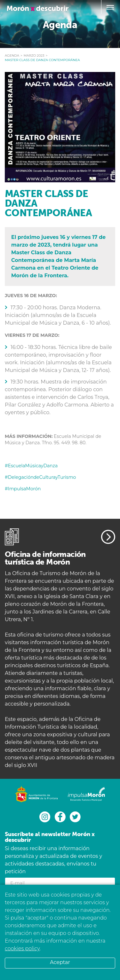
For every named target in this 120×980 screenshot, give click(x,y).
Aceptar (60, 962)
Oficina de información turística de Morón (45, 558)
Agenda (12, 55)
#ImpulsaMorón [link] (23, 489)
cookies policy (22, 948)
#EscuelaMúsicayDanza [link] (31, 466)
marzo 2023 (34, 55)
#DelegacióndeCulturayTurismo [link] (40, 477)
